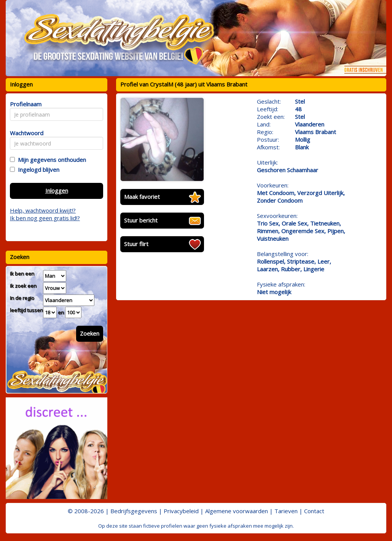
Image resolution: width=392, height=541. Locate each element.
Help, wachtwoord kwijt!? (43, 210)
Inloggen (57, 190)
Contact (314, 511)
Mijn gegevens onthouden (50, 160)
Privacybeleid (181, 511)
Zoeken (90, 333)
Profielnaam (25, 104)
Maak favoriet (142, 197)
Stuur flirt (136, 244)
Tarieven (286, 511)
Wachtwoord (25, 133)
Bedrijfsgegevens (134, 511)
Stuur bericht (141, 220)
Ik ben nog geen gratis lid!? (45, 218)
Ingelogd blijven (37, 170)
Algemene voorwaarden (237, 511)
